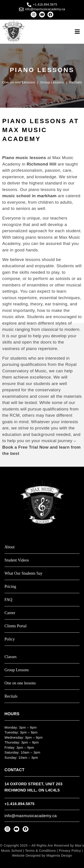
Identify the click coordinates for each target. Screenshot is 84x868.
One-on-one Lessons (19, 82)
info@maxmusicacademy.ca (45, 9)
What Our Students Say (23, 573)
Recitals (76, 82)
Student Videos (17, 560)
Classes (11, 657)
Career (10, 613)
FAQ (8, 600)
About (10, 547)
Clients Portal (16, 626)
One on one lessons (20, 683)
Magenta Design (59, 855)
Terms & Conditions (40, 850)
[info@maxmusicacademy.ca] (21, 9)
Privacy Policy (70, 850)
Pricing (10, 587)
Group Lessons (53, 82)
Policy (10, 639)
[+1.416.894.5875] (29, 5)
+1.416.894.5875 (45, 4)
